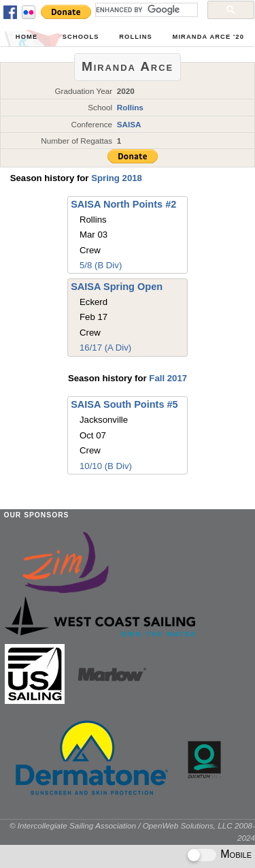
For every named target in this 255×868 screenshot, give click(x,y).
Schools (81, 37)
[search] (145, 10)
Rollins (136, 37)
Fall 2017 (168, 378)
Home (27, 37)
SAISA (129, 124)
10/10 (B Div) (106, 466)
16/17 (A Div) (105, 348)
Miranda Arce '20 (208, 37)
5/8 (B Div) (101, 265)
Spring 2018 (117, 178)
